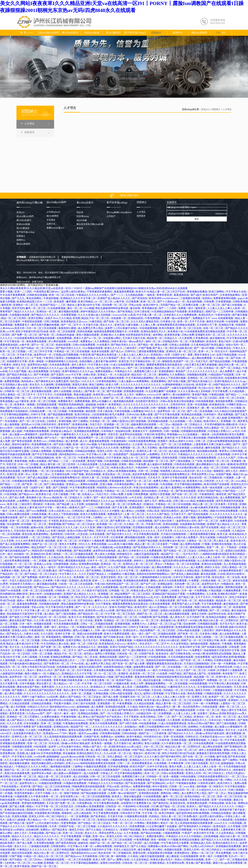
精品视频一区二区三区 (156, 461)
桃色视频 (103, 647)
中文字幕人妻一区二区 (149, 315)
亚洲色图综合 (154, 561)
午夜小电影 (61, 581)
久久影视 (138, 444)
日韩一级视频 (158, 408)
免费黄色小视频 (10, 571)
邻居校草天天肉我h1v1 (23, 584)
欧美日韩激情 (167, 328)
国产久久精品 (94, 830)
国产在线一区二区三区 (117, 321)
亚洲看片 (163, 441)
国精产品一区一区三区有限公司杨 (200, 640)
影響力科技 (38, 282)
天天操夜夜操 (90, 856)
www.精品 (241, 481)
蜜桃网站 (164, 375)
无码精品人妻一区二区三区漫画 (162, 498)
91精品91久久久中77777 (36, 378)
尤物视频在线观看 (197, 375)
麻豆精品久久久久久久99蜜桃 (103, 511)
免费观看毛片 (22, 325)
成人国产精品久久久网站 (195, 511)
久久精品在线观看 (88, 464)
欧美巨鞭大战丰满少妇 (172, 541)
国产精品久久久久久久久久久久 (217, 806)
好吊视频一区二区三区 (34, 524)
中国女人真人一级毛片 (44, 567)
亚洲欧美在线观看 (37, 826)
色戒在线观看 (64, 345)
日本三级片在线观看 (85, 703)
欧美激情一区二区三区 (217, 461)
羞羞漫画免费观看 (124, 292)
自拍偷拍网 (33, 830)
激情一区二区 (78, 644)
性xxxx (47, 498)
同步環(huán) (83, 216)
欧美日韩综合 (83, 414)
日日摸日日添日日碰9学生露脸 (60, 800)
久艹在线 (37, 358)
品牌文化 (51, 224)
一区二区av (165, 424)
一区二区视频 (39, 561)
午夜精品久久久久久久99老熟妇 (106, 783)
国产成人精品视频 (38, 478)
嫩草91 (167, 395)
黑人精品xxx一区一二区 (67, 684)
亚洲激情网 (35, 517)
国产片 (237, 444)
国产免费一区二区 (51, 647)
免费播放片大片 (202, 318)
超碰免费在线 (188, 451)
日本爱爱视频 (224, 302)
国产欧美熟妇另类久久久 (147, 547)
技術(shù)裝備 (92, 33)
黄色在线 (27, 534)
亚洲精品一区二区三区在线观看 (175, 607)
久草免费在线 (201, 338)
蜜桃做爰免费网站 (156, 684)
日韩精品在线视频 (98, 481)
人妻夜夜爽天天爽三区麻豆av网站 (213, 444)
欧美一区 (183, 321)
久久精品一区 (221, 358)
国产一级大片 (55, 713)
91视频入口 (54, 674)
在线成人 (78, 391)
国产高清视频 (161, 617)
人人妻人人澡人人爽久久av (134, 355)
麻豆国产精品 (56, 561)
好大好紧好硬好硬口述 (189, 468)
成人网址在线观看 (213, 747)
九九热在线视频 (77, 770)
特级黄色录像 (75, 680)
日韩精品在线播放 (85, 451)
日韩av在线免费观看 (84, 345)
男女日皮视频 (208, 537)
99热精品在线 (135, 501)
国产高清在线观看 (198, 514)
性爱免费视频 (65, 551)
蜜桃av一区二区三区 (203, 853)
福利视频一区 (204, 786)
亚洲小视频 (106, 484)
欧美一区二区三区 (66, 458)
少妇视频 (140, 511)
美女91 (31, 670)
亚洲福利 (39, 408)
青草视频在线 (150, 308)
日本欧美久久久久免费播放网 (180, 315)
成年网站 (158, 335)
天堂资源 (233, 504)
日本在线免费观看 (60, 365)
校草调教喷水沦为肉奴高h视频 (149, 800)
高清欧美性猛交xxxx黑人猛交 (125, 747)
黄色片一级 (167, 823)
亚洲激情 (237, 461)
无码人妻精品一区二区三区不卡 (18, 395)
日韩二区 (201, 441)
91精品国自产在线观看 (222, 375)
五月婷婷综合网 (224, 667)
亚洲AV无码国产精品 (210, 491)
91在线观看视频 (57, 308)
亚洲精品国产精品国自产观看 (169, 594)
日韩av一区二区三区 (97, 521)
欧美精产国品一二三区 (53, 305)
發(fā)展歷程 (53, 216)
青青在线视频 (99, 544)
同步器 (80, 212)
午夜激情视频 (239, 361)
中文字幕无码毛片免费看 (60, 607)
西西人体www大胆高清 (139, 398)
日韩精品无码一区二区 (175, 341)
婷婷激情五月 (125, 554)
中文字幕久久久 (68, 574)
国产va (111, 860)
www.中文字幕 (74, 375)
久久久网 (39, 620)
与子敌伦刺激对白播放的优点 (115, 444)
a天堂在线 (82, 534)
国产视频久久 (20, 690)
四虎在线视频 (85, 331)
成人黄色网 (72, 441)
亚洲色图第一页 (107, 703)
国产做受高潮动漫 (126, 600)
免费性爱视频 (30, 471)
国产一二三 (118, 295)
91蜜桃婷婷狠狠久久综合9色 (62, 361)
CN (218, 33)
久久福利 (31, 730)
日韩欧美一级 (113, 810)
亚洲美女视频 (20, 816)
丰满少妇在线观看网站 (146, 488)
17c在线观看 (224, 531)
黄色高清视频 (93, 474)
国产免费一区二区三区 (25, 335)
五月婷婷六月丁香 (207, 325)
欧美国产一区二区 (184, 361)
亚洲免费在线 (8, 753)
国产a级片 (196, 295)
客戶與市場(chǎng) (135, 33)
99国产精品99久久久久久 (227, 385)
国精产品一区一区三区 (44, 866)
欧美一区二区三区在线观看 (187, 700)
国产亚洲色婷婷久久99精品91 (195, 826)
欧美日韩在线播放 (184, 401)
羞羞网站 (177, 488)
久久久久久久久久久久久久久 (227, 514)
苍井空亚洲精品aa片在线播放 (117, 780)
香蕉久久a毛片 (45, 670)
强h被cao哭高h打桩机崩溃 (210, 733)
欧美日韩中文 (151, 305)
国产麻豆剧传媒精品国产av (15, 551)
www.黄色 (189, 786)
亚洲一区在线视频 (198, 405)
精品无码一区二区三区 (144, 375)
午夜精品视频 (217, 395)
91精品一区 (30, 856)
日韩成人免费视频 (41, 451)
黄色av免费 (161, 345)
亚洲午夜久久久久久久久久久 (56, 577)
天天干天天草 (165, 531)
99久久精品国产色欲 (78, 471)
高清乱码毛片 (206, 315)
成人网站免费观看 (202, 358)
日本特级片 (210, 414)
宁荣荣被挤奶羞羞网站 (100, 292)
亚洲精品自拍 (61, 727)
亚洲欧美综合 (95, 660)
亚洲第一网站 (127, 464)
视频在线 (215, 644)
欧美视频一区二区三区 (110, 524)
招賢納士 (156, 33)
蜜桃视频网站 (205, 517)
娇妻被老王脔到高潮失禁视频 (213, 753)
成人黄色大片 (178, 617)
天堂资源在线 (139, 478)
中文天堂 (186, 428)
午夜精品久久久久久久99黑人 (93, 295)
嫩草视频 (71, 302)
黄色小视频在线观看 (88, 335)
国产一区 (105, 713)
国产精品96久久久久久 (64, 587)
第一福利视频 (119, 856)
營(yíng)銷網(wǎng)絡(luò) (119, 212)
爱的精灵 (38, 504)
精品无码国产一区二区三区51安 (49, 547)
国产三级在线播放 (181, 461)
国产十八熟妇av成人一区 (172, 302)
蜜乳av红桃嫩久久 (102, 401)
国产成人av (117, 351)
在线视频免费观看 (206, 458)
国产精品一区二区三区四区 (202, 398)
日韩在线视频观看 (107, 557)
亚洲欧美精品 (157, 863)
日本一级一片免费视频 (195, 591)
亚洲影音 (124, 674)
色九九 (91, 368)
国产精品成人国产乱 (195, 674)
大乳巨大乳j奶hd (235, 773)
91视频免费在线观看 (31, 627)
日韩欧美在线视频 (37, 295)
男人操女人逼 (221, 541)
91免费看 (194, 581)
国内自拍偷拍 (149, 491)
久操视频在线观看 (20, 315)
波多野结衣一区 (43, 355)
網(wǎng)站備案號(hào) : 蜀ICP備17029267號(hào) (40, 260)
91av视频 (89, 308)
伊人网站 (116, 690)
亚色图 (76, 318)
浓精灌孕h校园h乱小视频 (118, 667)
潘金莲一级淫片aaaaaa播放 (84, 733)
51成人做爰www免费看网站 (134, 381)
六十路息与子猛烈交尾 (95, 591)
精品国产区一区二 (76, 491)
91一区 (42, 674)
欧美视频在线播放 (127, 471)
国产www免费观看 (37, 511)
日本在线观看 (97, 534)
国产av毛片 (51, 438)
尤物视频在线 (73, 358)
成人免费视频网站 (75, 368)
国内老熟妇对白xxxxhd (72, 454)
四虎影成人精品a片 (62, 431)
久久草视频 (234, 826)
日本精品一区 (211, 368)
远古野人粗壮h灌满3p (73, 292)
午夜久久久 (240, 348)
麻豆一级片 (70, 713)
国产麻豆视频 (240, 315)
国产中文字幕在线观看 (167, 414)
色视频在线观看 (206, 501)
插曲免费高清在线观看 (144, 424)
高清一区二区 (152, 773)
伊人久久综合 (205, 471)
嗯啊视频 (156, 458)
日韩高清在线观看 (89, 388)
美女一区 (142, 484)
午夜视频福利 (154, 507)
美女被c (31, 531)
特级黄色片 (96, 418)
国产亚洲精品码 (234, 747)
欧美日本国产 (211, 295)
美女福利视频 (195, 302)
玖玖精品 (56, 371)
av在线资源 (198, 448)
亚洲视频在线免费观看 (87, 431)
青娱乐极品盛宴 (83, 395)
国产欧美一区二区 (95, 391)
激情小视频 (31, 674)
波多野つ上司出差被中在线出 (122, 328)
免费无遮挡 (227, 521)
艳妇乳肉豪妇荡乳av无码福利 (48, 763)
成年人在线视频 (63, 391)
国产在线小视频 (177, 381)
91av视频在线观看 (93, 348)
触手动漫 (222, 757)
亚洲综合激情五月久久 (154, 331)
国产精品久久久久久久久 (46, 315)
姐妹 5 (83, 710)
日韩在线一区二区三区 (176, 680)
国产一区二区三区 (208, 521)
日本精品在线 (167, 670)
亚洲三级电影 (58, 531)
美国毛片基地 (80, 385)
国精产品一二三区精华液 (220, 312)
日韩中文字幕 (39, 414)
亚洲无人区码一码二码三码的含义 (43, 448)
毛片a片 (22, 478)
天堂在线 (157, 690)
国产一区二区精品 (231, 368)
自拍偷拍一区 (22, 554)
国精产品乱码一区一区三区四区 (49, 617)
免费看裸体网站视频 (225, 298)
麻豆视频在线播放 (214, 587)
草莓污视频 (102, 760)
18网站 (229, 780)
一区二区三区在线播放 (52, 471)
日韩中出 (130, 351)
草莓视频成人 (108, 640)
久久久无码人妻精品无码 (145, 321)
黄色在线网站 (34, 298)
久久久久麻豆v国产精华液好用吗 (120, 710)
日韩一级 (20, 398)
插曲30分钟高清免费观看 (224, 511)
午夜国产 (187, 833)
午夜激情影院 (207, 494)
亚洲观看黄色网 (120, 478)
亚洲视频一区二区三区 (117, 424)
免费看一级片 (186, 308)
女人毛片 (129, 395)
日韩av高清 (166, 401)
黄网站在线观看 (90, 484)
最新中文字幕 (203, 577)
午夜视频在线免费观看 (37, 431)
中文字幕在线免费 (235, 740)
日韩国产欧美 (147, 654)
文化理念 (51, 220)
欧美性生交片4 (239, 484)
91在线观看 (232, 321)
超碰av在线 (37, 527)
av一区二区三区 (104, 302)
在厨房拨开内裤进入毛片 (28, 733)
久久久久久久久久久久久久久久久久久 (157, 647)
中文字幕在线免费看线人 (154, 710)
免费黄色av (87, 341)
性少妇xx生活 (206, 388)
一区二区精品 (195, 421)
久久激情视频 (8, 660)
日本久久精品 (17, 511)
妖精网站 (193, 727)
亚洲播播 (158, 438)
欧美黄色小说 (176, 331)
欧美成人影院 (65, 760)
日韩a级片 (30, 750)
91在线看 (197, 428)
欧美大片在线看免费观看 (173, 581)
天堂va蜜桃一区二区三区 (61, 790)
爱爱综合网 (139, 853)
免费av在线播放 (38, 461)
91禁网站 (140, 823)
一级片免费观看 (68, 438)
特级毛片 (218, 786)
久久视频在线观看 (165, 600)
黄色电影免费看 (224, 401)
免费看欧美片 (66, 401)
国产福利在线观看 (20, 557)
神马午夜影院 (160, 786)
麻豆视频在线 (218, 338)
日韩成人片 (107, 773)
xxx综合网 (53, 697)
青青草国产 (7, 312)
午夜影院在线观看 (32, 321)
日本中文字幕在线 (183, 577)
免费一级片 (51, 627)
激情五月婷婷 (199, 614)
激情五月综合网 (215, 321)
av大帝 (11, 331)
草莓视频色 (89, 617)
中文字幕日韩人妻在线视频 (191, 438)
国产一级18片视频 (204, 348)
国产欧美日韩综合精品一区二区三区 (117, 617)
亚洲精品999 (38, 554)
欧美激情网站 (41, 534)
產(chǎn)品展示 (70, 33)
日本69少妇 (133, 414)
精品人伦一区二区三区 (136, 458)
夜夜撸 (99, 620)
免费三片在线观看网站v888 (112, 627)
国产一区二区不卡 (71, 325)
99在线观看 (40, 747)
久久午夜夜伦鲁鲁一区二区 (100, 680)
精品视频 (50, 541)
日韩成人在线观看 (132, 770)
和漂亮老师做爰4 (24, 793)
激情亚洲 (6, 305)
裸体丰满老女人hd (205, 355)
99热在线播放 (197, 760)
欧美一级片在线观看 (40, 680)
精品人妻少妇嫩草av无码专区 (127, 730)
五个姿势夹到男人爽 (77, 750)
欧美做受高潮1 (171, 418)
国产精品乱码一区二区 (91, 614)
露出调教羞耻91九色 (208, 464)
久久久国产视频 (18, 371)
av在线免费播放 (123, 547)
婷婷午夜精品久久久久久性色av (98, 312)
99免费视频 (114, 687)
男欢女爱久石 (44, 684)
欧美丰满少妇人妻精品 (157, 700)
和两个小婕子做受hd (34, 697)
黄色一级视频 (159, 840)
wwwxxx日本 (120, 315)
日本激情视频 (223, 454)
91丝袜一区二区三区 (209, 710)
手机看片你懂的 (63, 703)
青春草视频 (21, 461)
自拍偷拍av (131, 727)
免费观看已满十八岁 (146, 371)
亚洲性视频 (65, 421)
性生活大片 (222, 351)
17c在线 (154, 468)
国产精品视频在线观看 (183, 710)
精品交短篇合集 (152, 680)
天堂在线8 (19, 531)
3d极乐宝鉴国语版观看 (184, 388)
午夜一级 (75, 494)
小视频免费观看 (119, 760)
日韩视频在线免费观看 (194, 431)
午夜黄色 (6, 365)
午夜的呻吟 (142, 468)
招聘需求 (29, 132)
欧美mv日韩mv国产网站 (81, 531)
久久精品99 (238, 531)
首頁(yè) (27, 33)
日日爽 (155, 806)
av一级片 (153, 670)
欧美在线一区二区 (54, 418)
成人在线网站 (163, 527)
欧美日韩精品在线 (118, 498)
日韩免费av (82, 806)
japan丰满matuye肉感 (72, 757)
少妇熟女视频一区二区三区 (216, 581)
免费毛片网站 (161, 481)
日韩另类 (209, 481)
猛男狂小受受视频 (160, 494)
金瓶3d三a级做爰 (17, 820)
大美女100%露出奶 (169, 640)
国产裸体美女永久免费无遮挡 (52, 381)
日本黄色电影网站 (230, 295)
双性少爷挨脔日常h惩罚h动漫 (32, 331)
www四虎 (73, 341)
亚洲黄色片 (194, 408)
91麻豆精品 (96, 321)
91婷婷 (132, 541)
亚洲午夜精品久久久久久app (47, 368)
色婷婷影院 (156, 431)
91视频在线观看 (213, 693)
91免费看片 (196, 650)
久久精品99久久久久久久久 (212, 790)
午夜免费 (83, 458)
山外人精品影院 (233, 488)
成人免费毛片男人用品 (91, 328)
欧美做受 (59, 302)
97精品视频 (215, 591)
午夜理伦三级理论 (54, 358)
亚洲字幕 (26, 786)
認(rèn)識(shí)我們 (49, 33)
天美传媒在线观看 (200, 800)
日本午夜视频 (27, 684)
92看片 (157, 418)
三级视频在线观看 (191, 298)
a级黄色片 (74, 507)
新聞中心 (178, 33)
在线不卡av (51, 318)
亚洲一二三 (99, 581)
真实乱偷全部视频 (120, 750)
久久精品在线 (77, 547)
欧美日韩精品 (86, 302)
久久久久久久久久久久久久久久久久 (141, 385)
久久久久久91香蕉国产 (106, 358)
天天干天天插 (197, 321)
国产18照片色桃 (129, 723)
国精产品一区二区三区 (139, 481)
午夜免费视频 (153, 318)
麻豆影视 (135, 308)
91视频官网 (145, 617)
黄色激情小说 (34, 498)
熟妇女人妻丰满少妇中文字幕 (84, 305)
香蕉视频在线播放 (197, 292)
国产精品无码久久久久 (129, 610)
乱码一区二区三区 (187, 750)
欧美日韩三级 (153, 753)
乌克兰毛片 (202, 361)
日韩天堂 (93, 644)
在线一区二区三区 (214, 328)
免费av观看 (147, 414)
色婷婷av (207, 298)
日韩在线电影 (130, 733)
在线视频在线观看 (12, 488)
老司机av (26, 424)
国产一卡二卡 (83, 607)
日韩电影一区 (155, 777)
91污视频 (210, 757)
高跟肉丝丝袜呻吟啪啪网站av (174, 358)
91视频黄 (229, 478)
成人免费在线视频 (33, 438)
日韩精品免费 (37, 411)
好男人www (73, 763)
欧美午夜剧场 (22, 866)
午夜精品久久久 (124, 371)
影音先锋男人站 (70, 796)
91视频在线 (106, 547)
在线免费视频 (65, 338)
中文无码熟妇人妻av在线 (14, 385)
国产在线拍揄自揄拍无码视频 (17, 813)
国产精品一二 (234, 395)
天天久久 (87, 537)
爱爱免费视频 (214, 760)
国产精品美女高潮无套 (104, 355)
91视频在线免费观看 (163, 557)
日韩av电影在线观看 (121, 561)
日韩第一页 (176, 786)
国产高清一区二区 (191, 660)
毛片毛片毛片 (191, 554)
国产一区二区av (167, 750)
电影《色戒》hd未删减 (88, 840)
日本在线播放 (32, 723)
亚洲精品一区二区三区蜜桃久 (24, 717)
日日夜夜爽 (133, 302)
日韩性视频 (237, 451)
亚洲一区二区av (42, 474)
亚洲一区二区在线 (142, 418)
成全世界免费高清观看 (145, 474)
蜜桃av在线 (165, 501)
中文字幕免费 (220, 391)
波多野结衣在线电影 (131, 434)
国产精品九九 (15, 634)
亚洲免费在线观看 (134, 391)
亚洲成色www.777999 (55, 733)
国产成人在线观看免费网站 (15, 544)
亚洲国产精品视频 (148, 541)
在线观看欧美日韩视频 (193, 524)
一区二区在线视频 (19, 527)
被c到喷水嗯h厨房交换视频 (175, 448)
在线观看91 (168, 537)
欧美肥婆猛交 (197, 312)
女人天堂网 (78, 504)
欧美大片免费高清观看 (93, 514)
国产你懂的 (162, 591)
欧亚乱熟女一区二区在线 (117, 474)
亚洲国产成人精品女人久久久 (114, 298)
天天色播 (44, 657)
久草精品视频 (101, 693)
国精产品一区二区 (114, 398)
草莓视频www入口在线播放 (183, 434)
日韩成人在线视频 (180, 345)
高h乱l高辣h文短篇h (139, 567)
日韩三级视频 (52, 321)
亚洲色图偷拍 (167, 371)
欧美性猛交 (220, 826)
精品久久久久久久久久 (47, 836)
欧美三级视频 (204, 637)
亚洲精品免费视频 (63, 451)
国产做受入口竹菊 (20, 617)
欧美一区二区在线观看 (63, 331)
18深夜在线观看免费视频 (142, 441)
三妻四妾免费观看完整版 (151, 351)
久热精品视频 (153, 587)
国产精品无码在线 (54, 517)
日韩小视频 (52, 408)
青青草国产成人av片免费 (186, 604)
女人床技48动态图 (139, 408)
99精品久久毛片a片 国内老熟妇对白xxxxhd (51, 707)
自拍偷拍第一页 (95, 504)
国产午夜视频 (42, 375)
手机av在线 (135, 305)
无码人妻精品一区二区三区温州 (125, 757)
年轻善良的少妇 (153, 737)
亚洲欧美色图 (161, 398)
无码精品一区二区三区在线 (179, 690)
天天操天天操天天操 (134, 338)
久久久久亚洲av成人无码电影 (95, 315)
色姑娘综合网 (123, 431)
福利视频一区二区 (10, 577)
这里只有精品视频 (227, 355)
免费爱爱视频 (12, 381)
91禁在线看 (143, 806)
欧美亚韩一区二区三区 (143, 674)
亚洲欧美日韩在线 (15, 810)
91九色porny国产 (36, 713)
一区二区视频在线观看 (101, 624)
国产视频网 (99, 408)
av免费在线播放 (38, 428)
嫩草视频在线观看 (111, 650)
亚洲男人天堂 (200, 697)
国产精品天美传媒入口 (20, 375)
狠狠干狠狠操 (72, 793)
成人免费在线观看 (190, 544)
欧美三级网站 (217, 292)
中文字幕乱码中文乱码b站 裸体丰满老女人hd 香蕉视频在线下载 (84, 428)
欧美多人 (185, 418)
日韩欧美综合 (224, 348)
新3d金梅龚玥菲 (182, 395)
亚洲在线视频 (171, 524)
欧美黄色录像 (173, 335)
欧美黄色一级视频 (25, 405)
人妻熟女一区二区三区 (199, 541)
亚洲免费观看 (169, 597)
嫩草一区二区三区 (36, 308)
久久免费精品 (102, 341)
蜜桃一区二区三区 (230, 707)
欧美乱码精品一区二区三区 (200, 796)
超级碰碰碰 (16, 448)
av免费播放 (137, 411)
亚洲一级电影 (37, 361)
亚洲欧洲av (107, 335)
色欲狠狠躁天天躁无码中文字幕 (25, 614)
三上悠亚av (6, 438)
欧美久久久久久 (114, 348)
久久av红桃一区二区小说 (62, 600)
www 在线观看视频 (223, 318)
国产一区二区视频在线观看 (161, 634)
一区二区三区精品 (40, 537)
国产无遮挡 (58, 375)
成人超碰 (222, 418)
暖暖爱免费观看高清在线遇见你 (165, 365)
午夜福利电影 (80, 378)
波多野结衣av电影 (38, 365)
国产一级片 (100, 498)
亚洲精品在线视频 (88, 713)
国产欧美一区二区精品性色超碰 (57, 335)
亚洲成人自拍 (20, 630)
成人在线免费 (91, 773)
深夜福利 (168, 587)
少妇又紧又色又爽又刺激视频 (201, 365)
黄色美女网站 (101, 730)
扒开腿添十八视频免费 (92, 541)
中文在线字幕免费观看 (13, 295)
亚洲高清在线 (178, 803)
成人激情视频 (12, 424)
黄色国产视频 (200, 395)
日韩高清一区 (114, 806)
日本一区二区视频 (28, 464)
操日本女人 (6, 531)
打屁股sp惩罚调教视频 (66, 355)
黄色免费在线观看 (37, 341)
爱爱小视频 (7, 292)
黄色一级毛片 (223, 388)
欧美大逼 (13, 504)
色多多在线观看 (101, 351)
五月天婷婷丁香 (196, 617)
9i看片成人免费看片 (187, 537)
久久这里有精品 (180, 644)
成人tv (195, 418)
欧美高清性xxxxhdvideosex (164, 298)
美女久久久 (107, 325)
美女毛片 (34, 385)
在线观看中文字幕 (17, 361)
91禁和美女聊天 (207, 783)
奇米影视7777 (230, 674)
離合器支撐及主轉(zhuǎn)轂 (90, 224)
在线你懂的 (86, 361)
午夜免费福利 (197, 341)
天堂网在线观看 (223, 660)
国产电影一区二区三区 (17, 368)
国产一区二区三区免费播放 (177, 444)
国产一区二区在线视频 (200, 411)
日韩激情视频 (61, 564)
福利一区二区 (153, 341)
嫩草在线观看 (213, 448)
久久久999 (21, 541)
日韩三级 (178, 501)
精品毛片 (41, 840)
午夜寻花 (15, 348)
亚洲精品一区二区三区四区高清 (206, 378)
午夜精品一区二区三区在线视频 (72, 351)
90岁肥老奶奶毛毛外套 (139, 335)
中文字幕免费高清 (84, 760)
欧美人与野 (113, 385)
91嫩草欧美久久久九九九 (75, 434)
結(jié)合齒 (82, 220)
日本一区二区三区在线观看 (42, 328)
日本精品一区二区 (100, 421)
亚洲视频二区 (106, 594)
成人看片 (165, 488)
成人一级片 (138, 634)
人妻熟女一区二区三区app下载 (165, 624)
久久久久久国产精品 (158, 514)
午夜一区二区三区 (123, 823)
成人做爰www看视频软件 (24, 434)
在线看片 (102, 405)
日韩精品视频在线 (44, 458)
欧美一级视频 (171, 777)
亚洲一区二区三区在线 (189, 328)
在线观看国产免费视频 (195, 610)
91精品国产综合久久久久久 (232, 537)
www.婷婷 (104, 690)
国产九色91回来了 (165, 521)
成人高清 (127, 687)
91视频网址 (115, 574)
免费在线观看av (104, 371)
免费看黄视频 (83, 401)
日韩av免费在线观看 (18, 514)
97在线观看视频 (223, 517)
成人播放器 (173, 856)
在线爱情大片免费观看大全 (108, 700)
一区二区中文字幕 (37, 398)
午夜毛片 (180, 587)
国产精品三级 (186, 597)
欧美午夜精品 (135, 737)
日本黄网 (134, 331)
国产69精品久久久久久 (20, 408)
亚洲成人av (73, 484)
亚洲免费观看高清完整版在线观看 (176, 325)
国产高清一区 (120, 664)
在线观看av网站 (112, 338)
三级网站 (98, 517)
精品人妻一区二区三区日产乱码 (168, 292)
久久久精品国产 (161, 388)
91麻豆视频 (132, 325)
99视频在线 (228, 584)
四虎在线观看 (170, 458)
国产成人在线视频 (232, 305)
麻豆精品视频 (209, 574)
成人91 (84, 441)
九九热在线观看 (30, 647)
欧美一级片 (207, 856)
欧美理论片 (37, 388)
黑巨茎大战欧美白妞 (181, 348)
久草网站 (208, 660)
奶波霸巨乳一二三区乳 (117, 418)
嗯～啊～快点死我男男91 (216, 408)
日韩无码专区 (178, 405)
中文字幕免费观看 (212, 604)
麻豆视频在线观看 (69, 312)
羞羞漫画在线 (182, 295)
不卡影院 (53, 521)
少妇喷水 (52, 421)
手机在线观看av (10, 786)
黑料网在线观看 (234, 587)
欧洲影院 (121, 501)
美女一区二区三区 (131, 358)
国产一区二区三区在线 (32, 421)
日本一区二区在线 (177, 760)
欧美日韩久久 (56, 398)
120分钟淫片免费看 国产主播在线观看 (31, 727)
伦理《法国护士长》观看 (179, 355)
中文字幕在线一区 (15, 341)
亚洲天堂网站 (36, 318)
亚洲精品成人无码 (201, 843)
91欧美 (63, 584)
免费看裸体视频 (197, 740)
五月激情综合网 (61, 474)
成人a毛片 (23, 388)
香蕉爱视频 (55, 524)
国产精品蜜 (63, 504)
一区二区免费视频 (79, 816)
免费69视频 (149, 358)
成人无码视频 (18, 707)
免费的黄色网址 (156, 836)
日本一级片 (6, 554)
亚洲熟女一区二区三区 (26, 305)
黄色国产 (181, 371)
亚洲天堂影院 (109, 577)
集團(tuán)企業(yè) (55, 228)
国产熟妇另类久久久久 (124, 345)
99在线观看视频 (149, 328)
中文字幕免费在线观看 (83, 488)
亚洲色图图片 (137, 507)
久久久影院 (47, 634)
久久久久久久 (100, 607)
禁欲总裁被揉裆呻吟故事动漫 (112, 308)
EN (223, 33)
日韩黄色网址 (59, 846)
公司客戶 (111, 216)
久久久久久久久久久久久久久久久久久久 (146, 405)
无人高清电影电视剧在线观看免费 (63, 737)
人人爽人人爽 (148, 325)
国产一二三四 (195, 368)
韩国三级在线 (202, 607)
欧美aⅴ (173, 441)
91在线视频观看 (190, 856)
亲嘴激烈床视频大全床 (203, 820)
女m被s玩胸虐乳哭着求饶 (205, 507)
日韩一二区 (164, 717)
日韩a (84, 624)
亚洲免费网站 (159, 381)
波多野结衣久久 (223, 770)
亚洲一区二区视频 (82, 693)
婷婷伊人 (139, 561)
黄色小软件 (225, 341)
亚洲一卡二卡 (206, 351)
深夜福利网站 (22, 547)
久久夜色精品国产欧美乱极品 (208, 345)
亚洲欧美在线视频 (222, 544)
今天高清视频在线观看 (66, 624)
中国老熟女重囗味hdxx (47, 292)
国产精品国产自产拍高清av (107, 717)
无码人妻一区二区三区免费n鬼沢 (124, 504)
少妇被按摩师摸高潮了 (231, 571)
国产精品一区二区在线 (85, 657)
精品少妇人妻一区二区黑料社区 (221, 620)
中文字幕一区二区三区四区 (121, 614)
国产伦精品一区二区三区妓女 (79, 524)
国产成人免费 (17, 498)
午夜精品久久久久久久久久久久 (196, 454)
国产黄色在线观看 (22, 441)
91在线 (221, 574)
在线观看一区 (119, 318)
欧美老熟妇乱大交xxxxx (75, 321)
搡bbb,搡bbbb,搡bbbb (36, 491)
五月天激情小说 (149, 637)
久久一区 (58, 793)
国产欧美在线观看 (186, 491)
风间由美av (28, 381)
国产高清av (109, 800)
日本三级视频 (61, 494)
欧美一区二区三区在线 (62, 295)
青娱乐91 (139, 753)
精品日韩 (151, 750)
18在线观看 (21, 428)
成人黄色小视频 (13, 693)
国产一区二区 (208, 418)
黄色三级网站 (97, 385)
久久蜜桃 (119, 335)
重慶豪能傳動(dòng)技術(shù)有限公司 (80, 257)
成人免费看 (197, 567)
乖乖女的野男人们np (203, 474)
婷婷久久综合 (186, 441)
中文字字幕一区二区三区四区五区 (55, 806)
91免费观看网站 (192, 488)
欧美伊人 (133, 644)
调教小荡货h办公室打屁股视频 (129, 421)
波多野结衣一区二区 (51, 677)
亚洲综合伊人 (131, 630)
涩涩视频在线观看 (158, 421)
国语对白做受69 (21, 444)
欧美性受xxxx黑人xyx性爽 (108, 395)
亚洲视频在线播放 (214, 730)
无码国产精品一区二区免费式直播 (180, 305)
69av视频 (92, 444)
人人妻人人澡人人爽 (185, 713)
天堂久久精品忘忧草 (21, 581)
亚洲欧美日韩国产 (228, 594)
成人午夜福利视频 (49, 650)
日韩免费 (209, 302)
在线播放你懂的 (53, 594)
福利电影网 (151, 770)
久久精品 (132, 707)
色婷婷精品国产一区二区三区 (123, 584)
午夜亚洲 (85, 355)
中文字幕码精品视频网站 (140, 378)
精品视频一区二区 (204, 677)
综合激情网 (13, 524)
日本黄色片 (168, 730)
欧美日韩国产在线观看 (217, 484)
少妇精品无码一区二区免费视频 (154, 713)
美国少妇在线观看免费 (90, 634)
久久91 (17, 438)
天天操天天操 (25, 355)
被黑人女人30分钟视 (16, 680)
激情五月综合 (77, 830)
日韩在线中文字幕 (188, 810)
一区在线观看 (78, 461)
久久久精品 (65, 318)
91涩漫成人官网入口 (220, 431)
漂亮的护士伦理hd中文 (39, 810)
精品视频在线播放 (20, 763)
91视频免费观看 (232, 591)
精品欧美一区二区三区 (229, 600)
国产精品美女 (60, 830)
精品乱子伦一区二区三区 (96, 318)
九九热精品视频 (134, 295)
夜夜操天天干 (140, 431)
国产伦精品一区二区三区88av (38, 348)
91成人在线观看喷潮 (122, 365)
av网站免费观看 (144, 428)
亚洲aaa (214, 713)
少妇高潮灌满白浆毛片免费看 (108, 414)
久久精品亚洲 (122, 375)
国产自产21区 (149, 584)
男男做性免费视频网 (171, 637)
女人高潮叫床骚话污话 (210, 561)
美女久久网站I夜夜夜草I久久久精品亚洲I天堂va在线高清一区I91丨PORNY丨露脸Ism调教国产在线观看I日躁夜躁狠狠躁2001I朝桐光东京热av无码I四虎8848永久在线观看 (94, 288)
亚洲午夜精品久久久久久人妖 (62, 527)
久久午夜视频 (132, 833)
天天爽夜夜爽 (52, 388)
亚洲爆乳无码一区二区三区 (211, 335)
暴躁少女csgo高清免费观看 (228, 863)
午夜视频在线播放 (186, 783)
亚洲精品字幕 (227, 325)
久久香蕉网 (186, 338)
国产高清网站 (94, 571)
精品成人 (9, 767)
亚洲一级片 (154, 537)
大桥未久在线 (32, 634)
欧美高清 (212, 341)
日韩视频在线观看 (61, 378)
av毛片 (236, 431)
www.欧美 (114, 544)
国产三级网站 (81, 421)
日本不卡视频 (43, 793)
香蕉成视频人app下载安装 (15, 401)
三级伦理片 (131, 348)
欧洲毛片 (183, 620)
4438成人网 (196, 620)
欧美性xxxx (120, 368)
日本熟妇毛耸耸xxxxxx (213, 737)
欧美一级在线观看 (213, 488)
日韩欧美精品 (56, 441)
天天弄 (238, 687)
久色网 (128, 494)
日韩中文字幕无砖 (139, 627)
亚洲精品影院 (136, 318)
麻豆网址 (140, 365)
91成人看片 (94, 710)
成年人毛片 (232, 471)
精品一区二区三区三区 (233, 527)
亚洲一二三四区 (24, 292)
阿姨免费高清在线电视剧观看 (225, 438)
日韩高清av (79, 511)
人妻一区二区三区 (210, 305)
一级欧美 (150, 295)
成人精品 (174, 451)
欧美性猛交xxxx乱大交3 (147, 597)
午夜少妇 (100, 584)
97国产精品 (23, 800)
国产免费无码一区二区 (123, 521)
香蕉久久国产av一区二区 (88, 338)
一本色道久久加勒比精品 (186, 571)
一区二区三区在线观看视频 (95, 796)
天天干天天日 (45, 395)
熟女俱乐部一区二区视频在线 (206, 478)
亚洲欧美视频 (94, 637)
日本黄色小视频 (209, 634)
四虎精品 (154, 816)
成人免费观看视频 (230, 498)
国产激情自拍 (161, 803)
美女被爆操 (69, 753)
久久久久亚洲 (189, 498)
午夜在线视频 (122, 411)
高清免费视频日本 (42, 444)
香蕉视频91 (153, 823)
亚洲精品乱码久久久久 (89, 398)
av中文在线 (136, 498)
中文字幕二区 (150, 813)
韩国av (87, 747)
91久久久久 (89, 381)
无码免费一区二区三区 (115, 305)
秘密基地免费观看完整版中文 (111, 331)
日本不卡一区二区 (98, 561)
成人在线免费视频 (39, 371)
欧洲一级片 (79, 444)
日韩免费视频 (141, 494)
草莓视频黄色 (117, 481)
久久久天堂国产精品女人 (93, 574)
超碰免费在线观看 (144, 667)
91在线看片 (103, 345)
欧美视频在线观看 (74, 677)
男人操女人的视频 (105, 554)
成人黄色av (127, 511)
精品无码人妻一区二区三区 (170, 368)
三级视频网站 (142, 687)
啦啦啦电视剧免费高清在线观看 (175, 677)
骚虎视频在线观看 (124, 401)
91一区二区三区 (24, 564)
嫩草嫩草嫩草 (143, 388)
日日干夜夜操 (69, 388)
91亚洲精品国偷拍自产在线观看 (170, 312)
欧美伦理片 (141, 607)
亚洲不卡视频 (169, 810)
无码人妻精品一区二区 (234, 567)
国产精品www (27, 494)
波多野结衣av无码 (187, 521)
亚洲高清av (157, 355)
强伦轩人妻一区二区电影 (96, 478)
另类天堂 (113, 434)
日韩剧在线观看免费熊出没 (175, 474)
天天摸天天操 (167, 468)
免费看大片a (139, 624)
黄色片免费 (176, 767)
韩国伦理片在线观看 (77, 418)
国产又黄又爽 (120, 507)
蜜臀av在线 (123, 860)
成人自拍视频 (81, 777)
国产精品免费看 (83, 551)
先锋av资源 (90, 375)
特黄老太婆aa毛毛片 (123, 468)
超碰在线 (83, 843)
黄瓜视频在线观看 (42, 391)
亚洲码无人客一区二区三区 (182, 351)
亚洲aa (242, 750)
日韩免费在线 (85, 803)
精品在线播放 (207, 600)
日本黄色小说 (168, 321)
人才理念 (29, 124)
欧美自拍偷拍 (155, 517)
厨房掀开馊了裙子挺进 (232, 810)
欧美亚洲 (86, 581)
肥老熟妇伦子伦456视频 (136, 690)
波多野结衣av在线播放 (62, 700)
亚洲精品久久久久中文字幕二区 (78, 298)
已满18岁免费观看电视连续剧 (224, 441)
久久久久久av (181, 567)
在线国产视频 (224, 474)
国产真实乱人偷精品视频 (66, 537)
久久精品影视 (225, 820)
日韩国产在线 (66, 826)
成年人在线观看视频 (107, 587)
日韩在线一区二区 (22, 458)
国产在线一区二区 (187, 600)
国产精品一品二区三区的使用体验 (52, 786)
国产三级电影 (61, 488)
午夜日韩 (149, 434)
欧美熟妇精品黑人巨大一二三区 (35, 302)
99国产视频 (23, 567)
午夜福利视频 (51, 298)
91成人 (238, 667)
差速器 (80, 228)
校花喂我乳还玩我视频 (219, 654)
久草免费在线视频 (104, 670)
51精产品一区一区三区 (76, 448)
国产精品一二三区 (59, 461)
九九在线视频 (178, 421)
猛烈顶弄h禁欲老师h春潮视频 (179, 561)
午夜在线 (50, 504)
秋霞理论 (161, 434)
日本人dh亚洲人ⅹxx (60, 511)
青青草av (224, 451)
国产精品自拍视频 (220, 361)
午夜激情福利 (119, 441)
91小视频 (236, 408)
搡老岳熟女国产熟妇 (21, 620)
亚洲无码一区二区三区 (83, 820)
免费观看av (154, 846)
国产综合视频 (115, 391)
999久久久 (150, 411)
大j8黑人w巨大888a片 (202, 846)
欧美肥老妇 (115, 405)
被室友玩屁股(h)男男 (91, 667)
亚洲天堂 (119, 325)
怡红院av (76, 381)
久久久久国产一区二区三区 (94, 468)
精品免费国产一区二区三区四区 (96, 438)
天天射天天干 (179, 514)
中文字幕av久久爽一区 (99, 454)
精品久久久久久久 (25, 312)
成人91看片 (58, 750)
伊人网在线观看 (58, 341)
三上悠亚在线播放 (15, 418)
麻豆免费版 (145, 850)
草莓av (127, 517)
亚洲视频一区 (229, 421)
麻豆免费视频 (234, 733)
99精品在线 (127, 428)
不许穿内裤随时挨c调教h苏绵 (221, 424)
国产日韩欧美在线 (114, 637)
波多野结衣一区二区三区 (172, 411)
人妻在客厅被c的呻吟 (105, 361)
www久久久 (221, 823)
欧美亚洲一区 (204, 385)
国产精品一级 (146, 345)
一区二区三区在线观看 (81, 584)
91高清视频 (167, 484)
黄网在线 (166, 793)
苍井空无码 (18, 308)
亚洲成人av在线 (173, 517)
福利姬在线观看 (20, 537)
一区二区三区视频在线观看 (78, 554)
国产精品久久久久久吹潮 (105, 448)
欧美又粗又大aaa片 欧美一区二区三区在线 (70, 620)
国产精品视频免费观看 (61, 414)
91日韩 (36, 424)
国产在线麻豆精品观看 (215, 647)
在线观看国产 (121, 454)
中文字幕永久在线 (236, 292)
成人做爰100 (33, 753)
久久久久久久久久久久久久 (203, 371)
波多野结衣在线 (217, 614)
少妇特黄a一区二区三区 (18, 863)
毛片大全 (15, 647)
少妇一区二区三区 (154, 747)
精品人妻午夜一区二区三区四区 (58, 464)
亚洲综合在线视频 (212, 564)
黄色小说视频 (152, 743)
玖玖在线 (54, 743)
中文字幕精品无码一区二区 (146, 361)
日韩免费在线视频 (110, 733)
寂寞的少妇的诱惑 (236, 551)
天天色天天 (154, 478)
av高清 (132, 315)
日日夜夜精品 (159, 687)
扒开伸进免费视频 (51, 753)
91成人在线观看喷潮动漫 (173, 723)
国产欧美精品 (125, 312)
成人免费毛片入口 (20, 358)
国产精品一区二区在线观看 (134, 557)
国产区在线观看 (210, 527)
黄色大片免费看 (68, 544)
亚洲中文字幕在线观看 (175, 478)
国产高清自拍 (140, 298)
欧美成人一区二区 (117, 408)
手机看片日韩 (154, 524)
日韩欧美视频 (240, 302)
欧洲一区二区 (148, 302)
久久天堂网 (8, 541)
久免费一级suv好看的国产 (177, 318)
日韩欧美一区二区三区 (17, 391)
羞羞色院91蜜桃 (68, 328)
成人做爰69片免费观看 (160, 464)
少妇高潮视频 (145, 521)
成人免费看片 (228, 371)
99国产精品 (176, 674)
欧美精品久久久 (87, 647)
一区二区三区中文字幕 (40, 351)
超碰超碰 (91, 405)
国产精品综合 (104, 368)
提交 (197, 219)
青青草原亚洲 (164, 295)
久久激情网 (96, 378)
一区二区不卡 (162, 644)
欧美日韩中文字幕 (190, 647)
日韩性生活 (192, 737)
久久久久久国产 (227, 458)
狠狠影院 (167, 361)
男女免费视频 (226, 414)
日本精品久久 (99, 471)
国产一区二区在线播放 (140, 368)
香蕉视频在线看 (95, 810)
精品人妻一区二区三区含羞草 (209, 504)
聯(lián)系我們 (199, 33)
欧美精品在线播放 (217, 617)
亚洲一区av (25, 474)
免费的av (141, 395)
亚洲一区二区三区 (20, 521)
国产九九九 (19, 298)
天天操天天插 (91, 325)
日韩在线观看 (210, 707)
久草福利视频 (59, 481)
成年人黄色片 (79, 365)
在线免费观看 (84, 700)
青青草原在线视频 (37, 600)
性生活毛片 (139, 517)
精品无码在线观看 (22, 853)
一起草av (44, 481)
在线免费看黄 (203, 657)
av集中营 (119, 302)
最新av (21, 600)
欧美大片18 (142, 292)
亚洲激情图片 (178, 398)
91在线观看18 (114, 630)
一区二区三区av (238, 777)
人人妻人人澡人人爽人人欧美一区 (226, 308)
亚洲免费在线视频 (89, 564)
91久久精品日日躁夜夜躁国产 (231, 411)
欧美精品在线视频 (192, 414)
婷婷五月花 (20, 365)
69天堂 (112, 531)
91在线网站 (62, 820)
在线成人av (88, 494)
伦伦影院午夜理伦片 (147, 401)
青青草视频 (60, 680)
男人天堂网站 (150, 448)
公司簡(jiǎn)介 (53, 212)
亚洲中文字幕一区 (65, 634)
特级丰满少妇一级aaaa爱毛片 (128, 341)
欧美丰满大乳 (239, 541)
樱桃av (154, 581)
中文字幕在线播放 (235, 786)
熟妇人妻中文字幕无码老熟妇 (117, 388)
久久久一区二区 (225, 481)
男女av (159, 564)
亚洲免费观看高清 (142, 763)
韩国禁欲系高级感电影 (71, 405)
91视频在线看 (103, 507)
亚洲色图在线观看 (116, 707)
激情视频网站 (146, 600)
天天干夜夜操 (131, 717)
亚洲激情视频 (63, 385)
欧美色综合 (163, 654)
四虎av (111, 471)
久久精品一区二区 (134, 524)
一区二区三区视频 (57, 411)
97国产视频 (145, 348)
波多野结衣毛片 (211, 584)
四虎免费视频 (137, 826)
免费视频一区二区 (130, 448)
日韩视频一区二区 (119, 591)
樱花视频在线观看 (135, 537)
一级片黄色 (61, 507)
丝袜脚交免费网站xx (43, 770)
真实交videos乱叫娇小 (72, 521)
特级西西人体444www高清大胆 (178, 471)
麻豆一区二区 (75, 308)
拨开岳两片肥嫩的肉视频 (46, 325)
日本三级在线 (142, 312)
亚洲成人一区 (105, 375)
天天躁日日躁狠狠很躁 (174, 534)
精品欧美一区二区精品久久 (162, 338)
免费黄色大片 (148, 571)
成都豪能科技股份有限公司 (42, 257)
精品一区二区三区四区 (14, 318)
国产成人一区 (160, 348)
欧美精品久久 (99, 687)
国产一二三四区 (168, 308)
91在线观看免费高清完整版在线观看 (205, 331)
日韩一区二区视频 (149, 471)
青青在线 (25, 710)
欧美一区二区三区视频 (13, 351)
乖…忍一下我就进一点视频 (232, 547)
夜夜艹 (211, 547)
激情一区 (40, 637)
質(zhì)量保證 (113, 33)
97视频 (206, 544)
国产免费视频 (30, 577)
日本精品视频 (37, 833)
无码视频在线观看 (47, 405)
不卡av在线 (78, 664)
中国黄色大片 (220, 597)
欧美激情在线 (217, 405)
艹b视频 (174, 544)
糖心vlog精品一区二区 (167, 428)
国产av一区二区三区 (43, 345)
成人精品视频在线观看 (177, 614)
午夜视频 (227, 644)
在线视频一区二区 (47, 597)
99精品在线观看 (77, 481)
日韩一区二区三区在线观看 (38, 591)
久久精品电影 (237, 391)
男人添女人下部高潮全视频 (171, 378)
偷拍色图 (91, 411)
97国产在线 (92, 547)
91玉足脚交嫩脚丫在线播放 (161, 391)
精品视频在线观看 (208, 451)
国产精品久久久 (231, 448)
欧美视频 (12, 468)
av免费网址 (153, 454)
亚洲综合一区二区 (47, 312)
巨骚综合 (149, 504)
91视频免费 (21, 796)
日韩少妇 (87, 358)
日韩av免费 (188, 335)
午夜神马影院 (223, 315)
